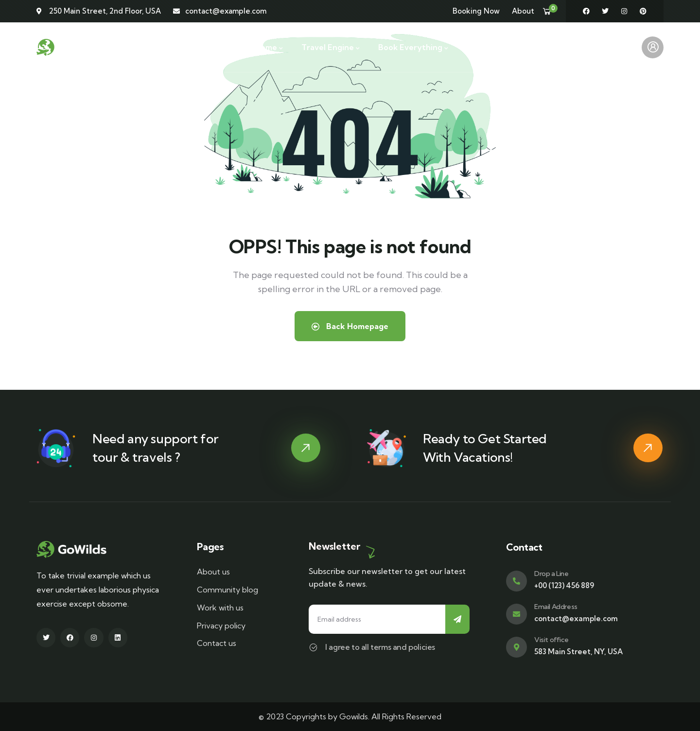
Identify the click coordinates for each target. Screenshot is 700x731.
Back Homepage (350, 326)
